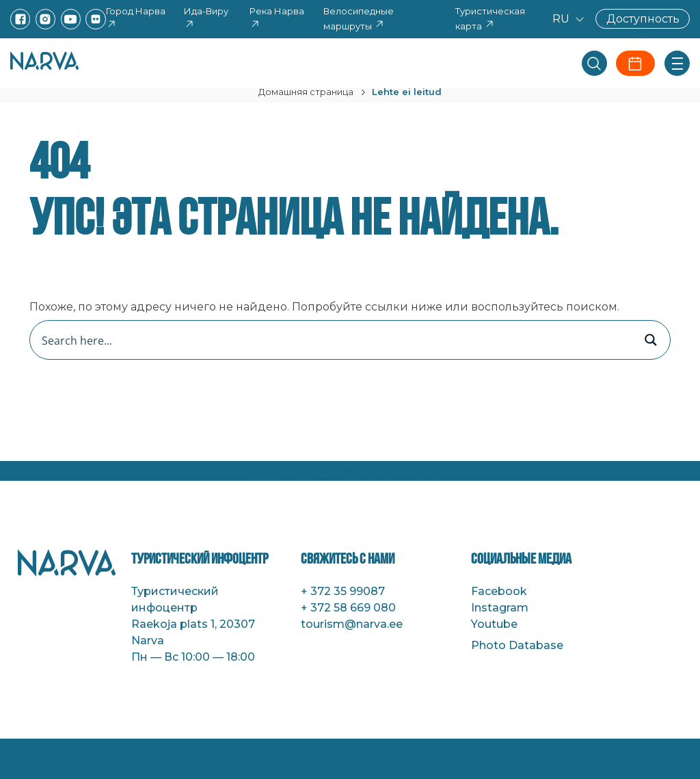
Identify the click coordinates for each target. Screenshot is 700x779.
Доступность (643, 19)
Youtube (494, 624)
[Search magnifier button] (651, 340)
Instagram (500, 608)
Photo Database (517, 645)
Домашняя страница (306, 92)
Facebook (499, 591)
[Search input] (336, 340)
